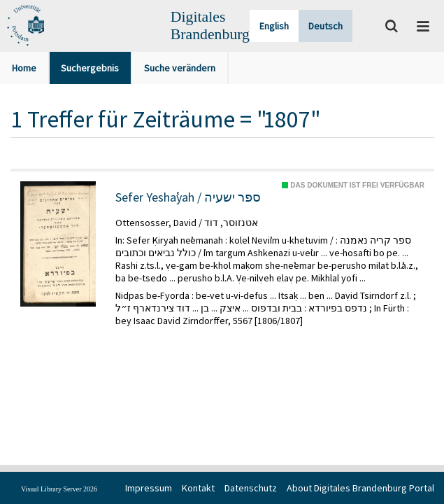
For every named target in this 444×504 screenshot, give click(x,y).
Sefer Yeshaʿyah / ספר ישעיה (188, 197)
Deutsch (325, 26)
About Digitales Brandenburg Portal (360, 488)
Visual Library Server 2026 (59, 489)
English (274, 26)
